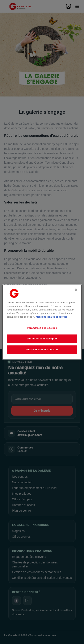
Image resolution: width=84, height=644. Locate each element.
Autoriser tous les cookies (42, 350)
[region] (42, 322)
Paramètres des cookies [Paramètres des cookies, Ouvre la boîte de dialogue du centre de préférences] (42, 328)
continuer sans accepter (42, 339)
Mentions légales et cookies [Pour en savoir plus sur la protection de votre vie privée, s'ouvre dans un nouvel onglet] (51, 317)
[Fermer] (76, 289)
